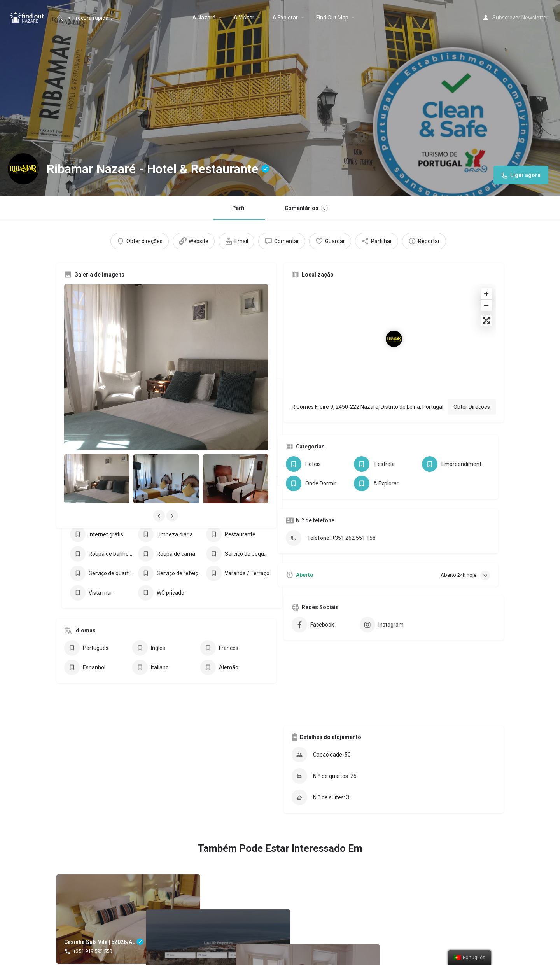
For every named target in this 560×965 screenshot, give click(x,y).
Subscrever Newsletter (520, 18)
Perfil (239, 208)
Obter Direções (472, 407)
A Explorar (285, 18)
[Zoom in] (486, 294)
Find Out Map (332, 18)
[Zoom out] (486, 305)
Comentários (306, 208)
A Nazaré (204, 18)
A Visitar (244, 18)
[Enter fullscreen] (486, 320)
